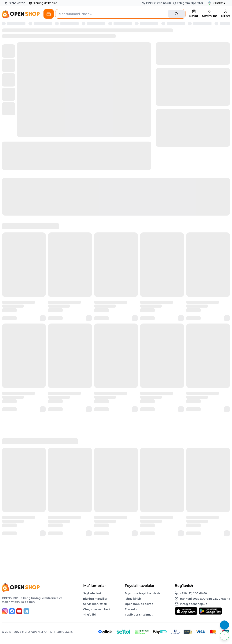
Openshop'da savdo (139, 604)
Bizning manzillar (95, 599)
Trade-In (131, 609)
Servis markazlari (95, 604)
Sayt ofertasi (92, 593)
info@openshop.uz (193, 604)
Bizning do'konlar (43, 3)
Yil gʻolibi (89, 615)
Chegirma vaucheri (96, 609)
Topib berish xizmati (139, 615)
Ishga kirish (133, 599)
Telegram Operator (188, 3)
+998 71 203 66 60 (157, 3)
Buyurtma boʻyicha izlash (142, 593)
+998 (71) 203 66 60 (193, 593)
